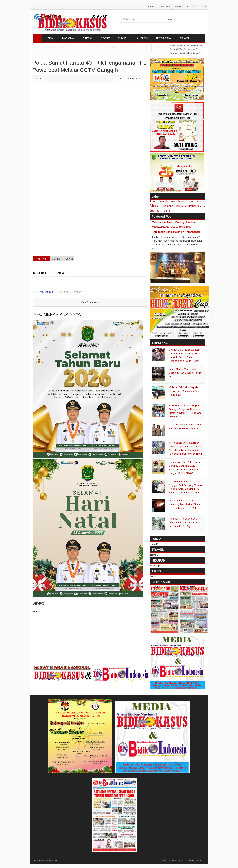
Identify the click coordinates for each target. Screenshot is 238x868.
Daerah (163, 201)
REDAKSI (166, 7)
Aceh (65, 47)
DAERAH (88, 38)
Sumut (81, 47)
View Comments (90, 302)
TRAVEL (185, 38)
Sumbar (112, 47)
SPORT (106, 38)
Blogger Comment (73, 292)
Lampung (200, 202)
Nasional (168, 206)
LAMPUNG (142, 38)
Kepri (144, 47)
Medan (156, 206)
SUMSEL (123, 38)
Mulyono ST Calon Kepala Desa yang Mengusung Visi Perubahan (184, 391)
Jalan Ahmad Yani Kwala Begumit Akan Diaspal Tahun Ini (185, 373)
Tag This (41, 259)
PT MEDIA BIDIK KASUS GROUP (187, 861)
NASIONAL (69, 38)
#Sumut (68, 259)
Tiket (204, 7)
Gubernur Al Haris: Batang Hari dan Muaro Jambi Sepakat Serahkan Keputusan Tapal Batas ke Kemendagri (176, 227)
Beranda (152, 7)
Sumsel (160, 47)
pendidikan (167, 211)
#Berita (56, 259)
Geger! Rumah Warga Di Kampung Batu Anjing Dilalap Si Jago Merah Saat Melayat (185, 504)
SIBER (178, 7)
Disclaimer (192, 7)
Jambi (129, 47)
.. (33, 7)
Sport (183, 206)
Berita (39, 79)
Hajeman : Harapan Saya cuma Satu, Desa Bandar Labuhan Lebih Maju (183, 522)
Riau (96, 47)
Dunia (173, 202)
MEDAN (50, 38)
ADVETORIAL (164, 38)
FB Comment (43, 292)
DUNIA (50, 47)
